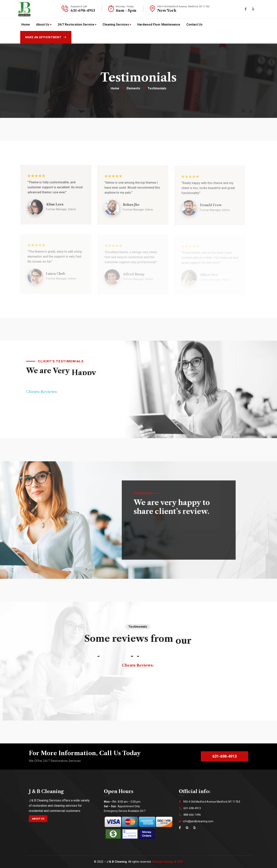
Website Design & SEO (168, 862)
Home (115, 88)
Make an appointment (46, 37)
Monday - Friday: (125, 6)
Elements (133, 88)
